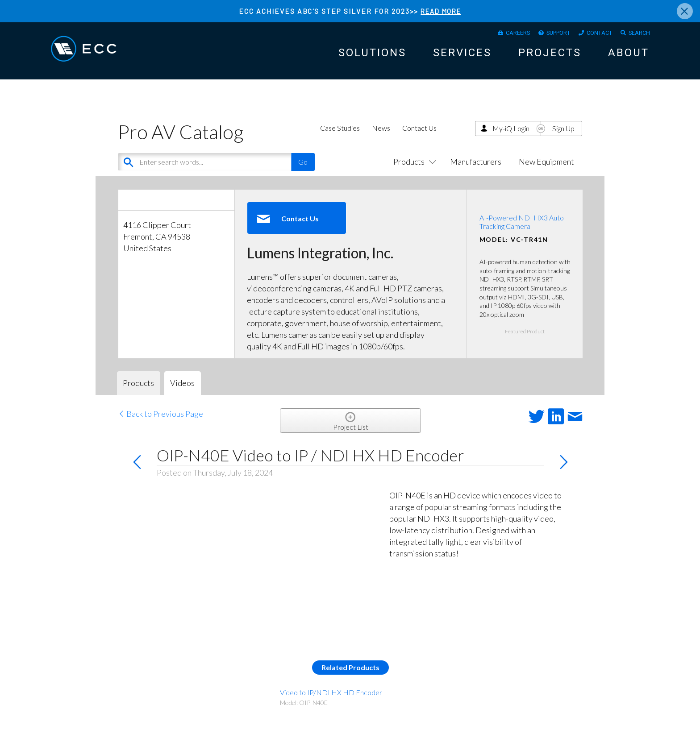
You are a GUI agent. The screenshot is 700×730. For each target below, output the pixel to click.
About (629, 56)
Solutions (372, 56)
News (381, 136)
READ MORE (441, 11)
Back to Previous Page (160, 422)
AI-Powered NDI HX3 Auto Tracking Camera (522, 230)
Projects (550, 56)
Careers (498, 34)
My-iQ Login (511, 136)
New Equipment (546, 170)
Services (462, 56)
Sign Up (563, 136)
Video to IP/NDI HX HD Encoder (331, 700)
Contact (592, 34)
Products (413, 170)
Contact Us (419, 136)
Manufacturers (476, 170)
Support (545, 34)
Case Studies (340, 136)
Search (637, 34)
